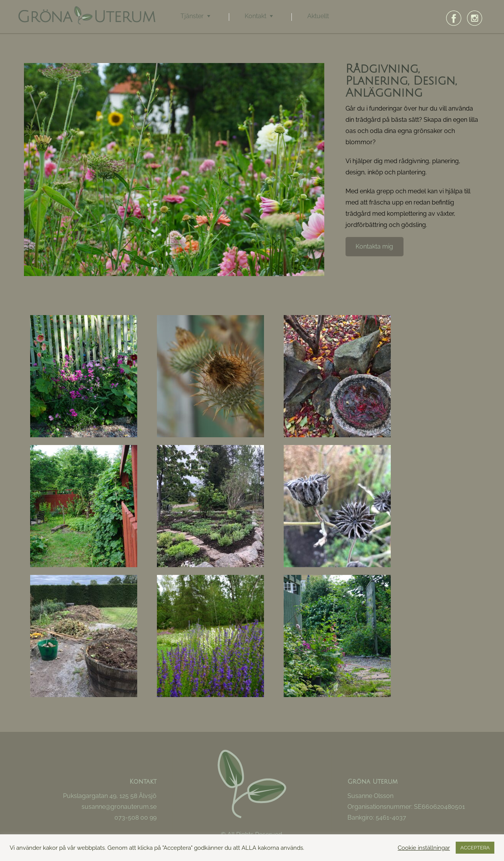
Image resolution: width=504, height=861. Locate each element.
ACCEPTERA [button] (475, 848)
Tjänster (192, 16)
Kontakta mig (374, 255)
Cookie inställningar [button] (424, 848)
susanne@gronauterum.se (119, 807)
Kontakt (255, 16)
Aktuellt (318, 16)
